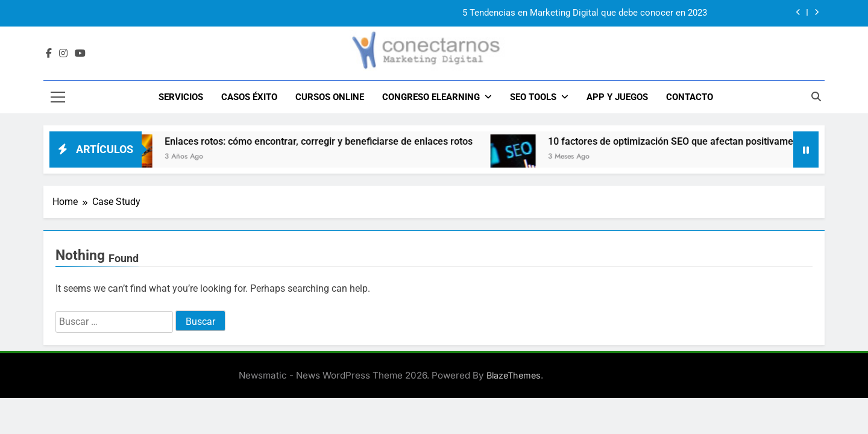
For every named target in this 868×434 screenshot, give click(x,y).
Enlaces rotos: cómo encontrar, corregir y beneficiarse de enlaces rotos (329, 141)
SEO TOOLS (533, 97)
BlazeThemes (514, 375)
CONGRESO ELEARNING (431, 97)
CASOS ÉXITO (249, 97)
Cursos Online (330, 97)
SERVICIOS (181, 97)
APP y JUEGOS (617, 97)
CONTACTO (690, 97)
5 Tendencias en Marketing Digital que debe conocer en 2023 (585, 13)
